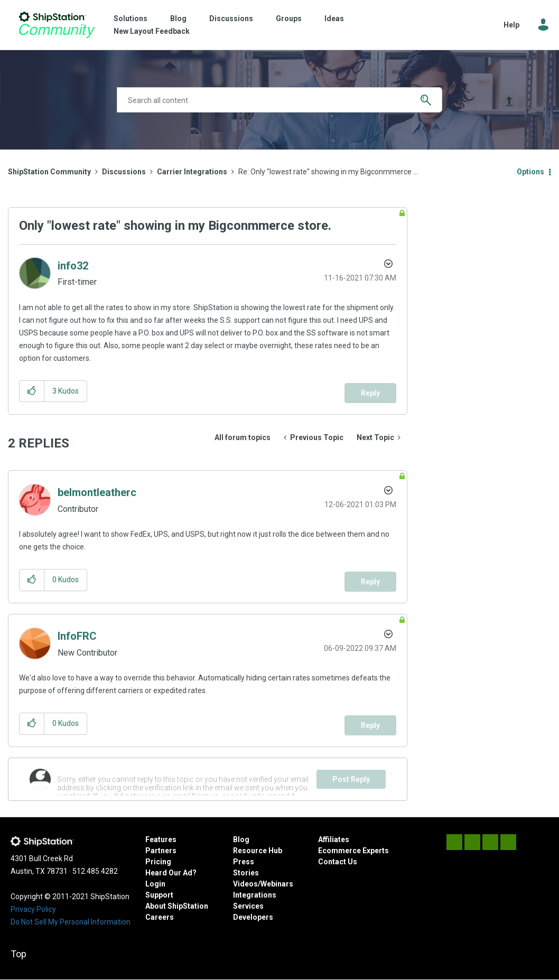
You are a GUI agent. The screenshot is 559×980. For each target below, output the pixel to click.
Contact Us (338, 862)
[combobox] (280, 100)
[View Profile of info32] (73, 266)
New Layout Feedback (152, 31)
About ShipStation (177, 906)
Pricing (158, 862)
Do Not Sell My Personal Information (71, 922)
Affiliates (334, 839)
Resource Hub (258, 851)
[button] (32, 391)
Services (248, 906)
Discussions (231, 18)
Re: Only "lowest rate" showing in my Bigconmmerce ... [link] (328, 172)
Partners (161, 851)
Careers (160, 917)
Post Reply (351, 779)
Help (511, 25)
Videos (245, 884)
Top (18, 954)
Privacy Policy (33, 909)
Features (161, 839)
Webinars (277, 884)
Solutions (131, 18)
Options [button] (530, 172)
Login (155, 884)
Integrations (255, 895)
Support (159, 895)
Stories (246, 873)
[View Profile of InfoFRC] (77, 636)
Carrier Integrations (192, 172)
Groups (289, 18)
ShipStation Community (57, 25)
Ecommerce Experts (353, 851)
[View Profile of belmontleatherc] (97, 492)
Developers (253, 917)
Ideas (334, 18)
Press (244, 862)
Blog (178, 18)
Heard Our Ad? (171, 873)
